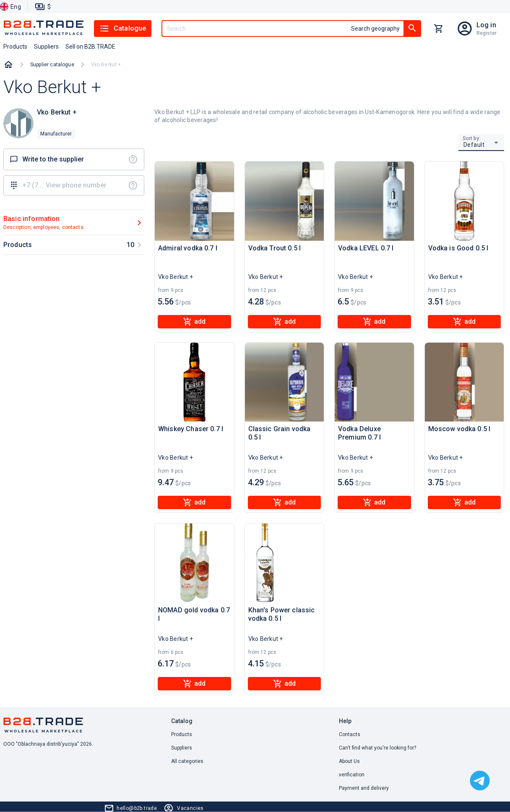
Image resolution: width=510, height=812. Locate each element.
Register (487, 33)
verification (352, 775)
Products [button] (15, 47)
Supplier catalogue (52, 65)
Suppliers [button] (46, 47)
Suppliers (182, 748)
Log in (486, 25)
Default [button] (474, 145)
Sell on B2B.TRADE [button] (90, 47)
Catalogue (123, 29)
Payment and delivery (364, 788)
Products (182, 734)
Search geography (375, 29)
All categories (187, 761)
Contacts (350, 734)
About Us (349, 761)
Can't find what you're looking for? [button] (377, 748)
